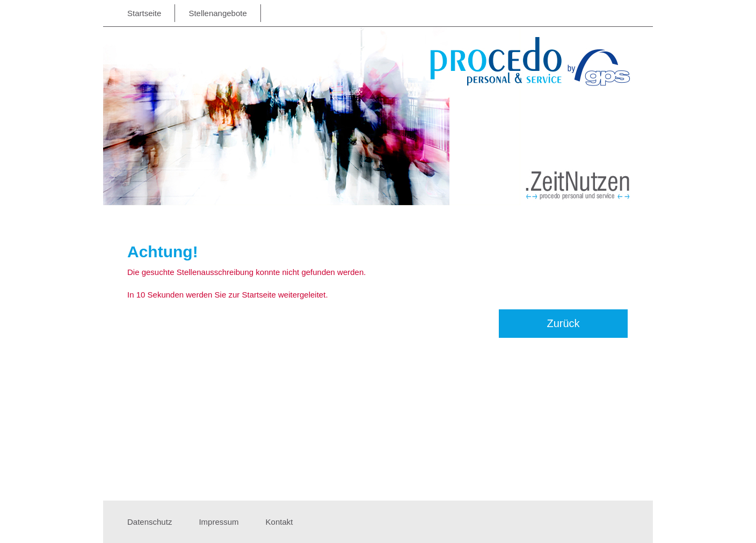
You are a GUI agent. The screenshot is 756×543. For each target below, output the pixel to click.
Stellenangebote (217, 13)
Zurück (563, 323)
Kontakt (279, 522)
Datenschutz (150, 522)
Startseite (144, 13)
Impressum (219, 522)
